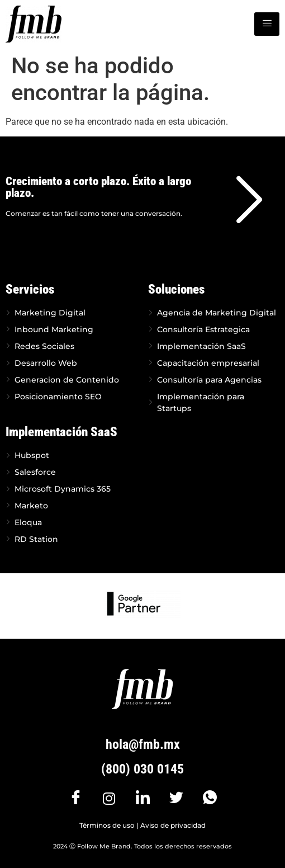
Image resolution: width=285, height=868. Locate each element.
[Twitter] (176, 798)
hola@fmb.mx (143, 744)
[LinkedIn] (142, 798)
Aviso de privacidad (173, 825)
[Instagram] (109, 798)
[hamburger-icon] (267, 24)
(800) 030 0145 (142, 769)
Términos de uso (107, 825)
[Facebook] (75, 798)
